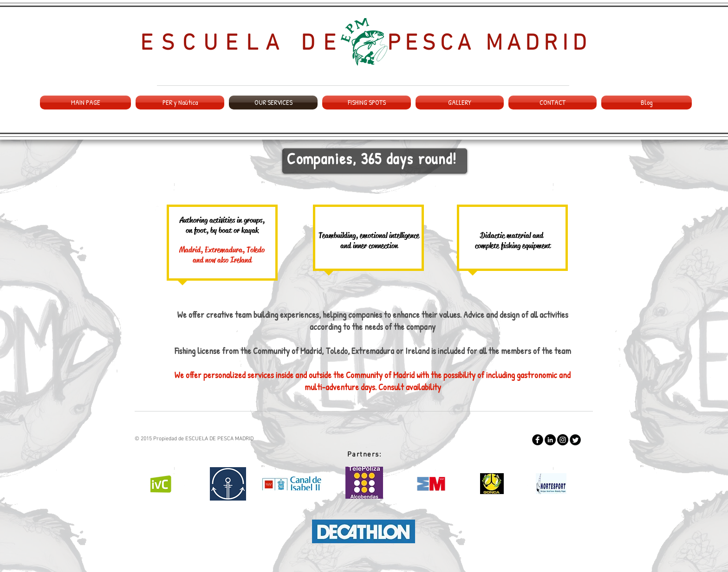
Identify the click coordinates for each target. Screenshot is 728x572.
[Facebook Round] (538, 440)
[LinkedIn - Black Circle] (550, 440)
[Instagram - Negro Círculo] (563, 440)
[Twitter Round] (575, 440)
